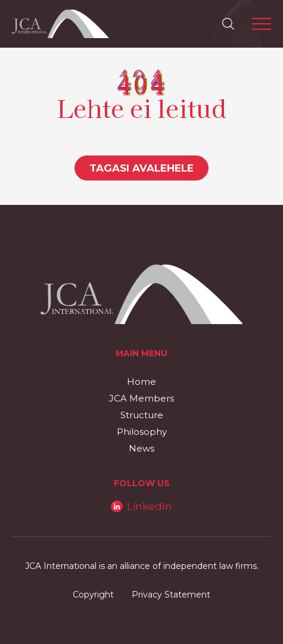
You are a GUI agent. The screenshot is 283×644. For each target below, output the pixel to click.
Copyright (93, 595)
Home (141, 382)
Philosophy (142, 432)
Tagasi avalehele (141, 168)
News (141, 448)
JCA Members (141, 398)
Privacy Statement (171, 595)
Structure (142, 415)
